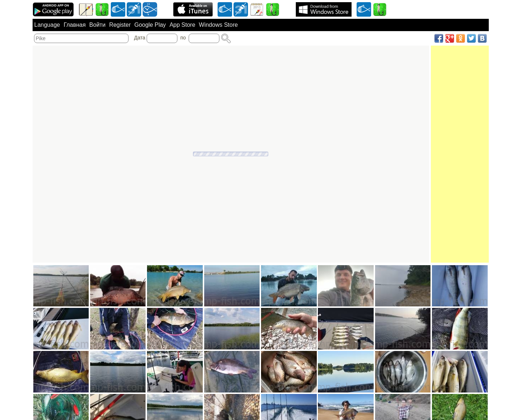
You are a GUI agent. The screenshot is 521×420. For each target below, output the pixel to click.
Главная (75, 25)
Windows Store (218, 25)
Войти (98, 25)
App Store (182, 25)
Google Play (150, 25)
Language (47, 25)
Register (120, 25)
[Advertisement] (460, 154)
